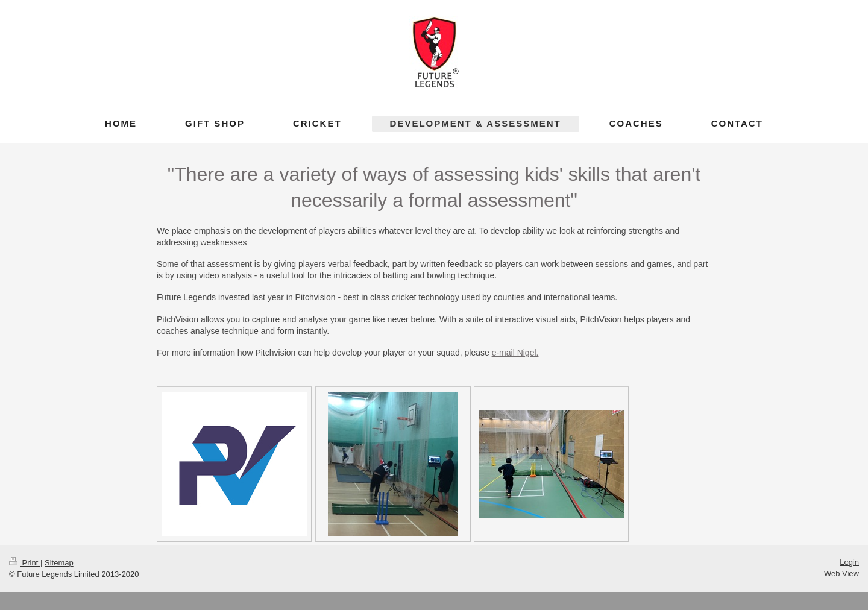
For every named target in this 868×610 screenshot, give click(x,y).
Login (849, 562)
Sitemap (59, 563)
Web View (841, 574)
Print (25, 563)
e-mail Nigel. (515, 353)
